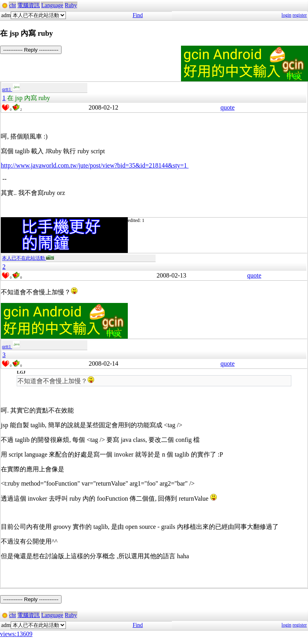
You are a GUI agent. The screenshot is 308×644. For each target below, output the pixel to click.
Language (52, 5)
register (300, 15)
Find (138, 15)
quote (227, 107)
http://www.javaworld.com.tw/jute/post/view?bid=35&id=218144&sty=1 (95, 165)
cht (13, 5)
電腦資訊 (29, 5)
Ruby (71, 5)
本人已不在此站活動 (28, 258)
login (286, 15)
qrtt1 (11, 89)
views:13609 (16, 634)
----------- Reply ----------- (31, 50)
